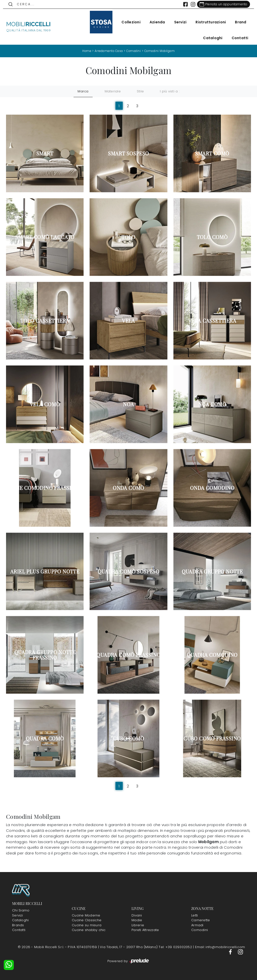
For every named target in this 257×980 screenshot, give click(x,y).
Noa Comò (212, 404)
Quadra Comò (45, 738)
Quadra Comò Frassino (128, 655)
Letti (195, 915)
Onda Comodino (212, 488)
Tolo (128, 237)
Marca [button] (83, 91)
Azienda (154, 22)
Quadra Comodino (212, 655)
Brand (238, 22)
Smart (45, 153)
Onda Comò (128, 488)
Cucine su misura (87, 925)
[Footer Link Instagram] (240, 952)
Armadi (197, 925)
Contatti (237, 38)
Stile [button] (140, 91)
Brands (18, 925)
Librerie (138, 925)
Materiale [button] (113, 91)
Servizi (177, 22)
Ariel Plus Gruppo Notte (45, 571)
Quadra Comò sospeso (129, 571)
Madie (137, 920)
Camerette (201, 920)
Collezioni (128, 22)
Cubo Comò (129, 738)
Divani (137, 915)
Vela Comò (45, 404)
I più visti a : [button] (170, 91)
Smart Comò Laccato (45, 237)
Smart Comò (212, 153)
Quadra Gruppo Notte (212, 571)
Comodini (134, 51)
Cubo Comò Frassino (212, 738)
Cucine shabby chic (89, 930)
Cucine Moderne (86, 915)
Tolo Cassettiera (45, 321)
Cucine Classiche (87, 920)
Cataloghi (210, 38)
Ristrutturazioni (208, 22)
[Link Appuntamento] (220, 4)
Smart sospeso (128, 153)
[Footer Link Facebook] (231, 952)
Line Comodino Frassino (45, 488)
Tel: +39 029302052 (176, 947)
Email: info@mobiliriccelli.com (220, 947)
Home (83, 51)
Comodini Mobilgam (162, 51)
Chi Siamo (21, 910)
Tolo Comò (212, 237)
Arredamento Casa (107, 51)
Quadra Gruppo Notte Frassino (45, 655)
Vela (128, 321)
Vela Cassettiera (212, 321)
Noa (128, 404)
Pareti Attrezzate (145, 930)
